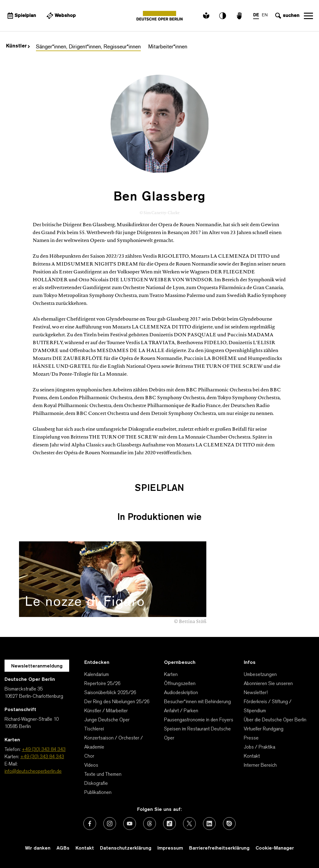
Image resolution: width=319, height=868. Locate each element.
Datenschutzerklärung (126, 848)
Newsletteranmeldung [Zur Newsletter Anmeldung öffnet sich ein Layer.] (37, 666)
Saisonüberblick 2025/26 (110, 693)
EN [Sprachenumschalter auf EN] (265, 15)
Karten (171, 675)
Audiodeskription (181, 693)
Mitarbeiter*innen (168, 47)
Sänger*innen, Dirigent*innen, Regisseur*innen (88, 47)
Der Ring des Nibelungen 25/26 (117, 702)
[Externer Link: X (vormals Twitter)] (189, 824)
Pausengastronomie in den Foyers (199, 720)
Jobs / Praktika (259, 747)
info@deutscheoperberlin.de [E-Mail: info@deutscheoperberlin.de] (33, 772)
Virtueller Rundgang (264, 729)
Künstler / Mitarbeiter (106, 711)
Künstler (18, 46)
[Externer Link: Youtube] (130, 824)
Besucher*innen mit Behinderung (197, 702)
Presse (251, 738)
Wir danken (38, 848)
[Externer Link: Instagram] (110, 824)
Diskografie (96, 784)
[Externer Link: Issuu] (229, 824)
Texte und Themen (103, 775)
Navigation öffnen (308, 16)
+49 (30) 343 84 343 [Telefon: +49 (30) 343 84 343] (44, 750)
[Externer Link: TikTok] (169, 824)
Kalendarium (97, 675)
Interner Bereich (260, 765)
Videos (91, 765)
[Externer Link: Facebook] (90, 824)
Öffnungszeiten (180, 684)
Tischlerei (94, 729)
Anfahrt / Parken (181, 711)
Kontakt (252, 756)
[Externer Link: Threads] (150, 824)
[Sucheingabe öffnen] (287, 16)
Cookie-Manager (275, 848)
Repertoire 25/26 (102, 684)
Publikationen (98, 793)
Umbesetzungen (260, 675)
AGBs (63, 848)
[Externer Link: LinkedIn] (209, 824)
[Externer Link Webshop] (60, 16)
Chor (89, 756)
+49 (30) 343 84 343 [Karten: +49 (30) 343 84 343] (42, 757)
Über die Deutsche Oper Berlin (275, 720)
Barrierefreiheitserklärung (219, 848)
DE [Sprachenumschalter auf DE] (256, 15)
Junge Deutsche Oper (107, 720)
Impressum (170, 848)
